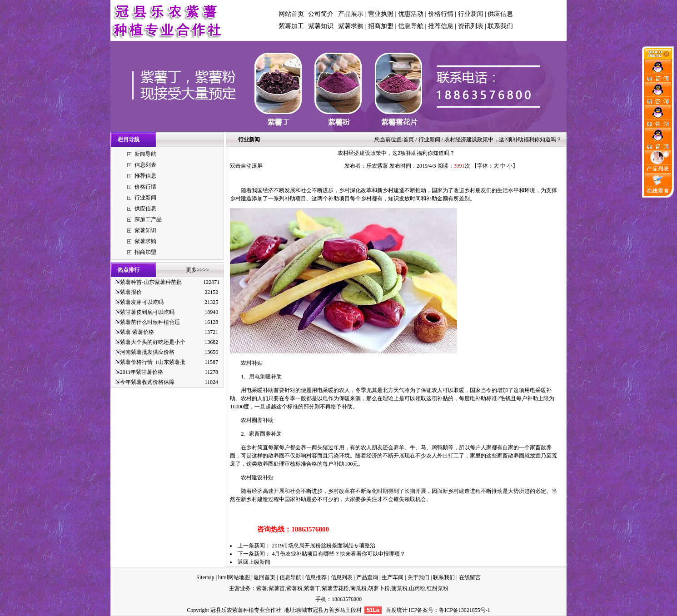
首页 (408, 139)
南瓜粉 (358, 588)
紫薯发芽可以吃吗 (142, 302)
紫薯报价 (131, 292)
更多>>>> (197, 270)
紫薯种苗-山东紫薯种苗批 (151, 282)
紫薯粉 (294, 588)
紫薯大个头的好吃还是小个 (153, 342)
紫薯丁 (312, 588)
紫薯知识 (321, 26)
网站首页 (291, 14)
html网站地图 (234, 577)
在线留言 (470, 577)
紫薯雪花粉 (335, 588)
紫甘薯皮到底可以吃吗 (147, 312)
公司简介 (321, 14)
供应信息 (500, 14)
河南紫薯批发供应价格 (147, 352)
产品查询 (367, 577)
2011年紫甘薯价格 (142, 372)
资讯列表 (471, 26)
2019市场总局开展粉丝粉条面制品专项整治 (324, 546)
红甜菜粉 (438, 588)
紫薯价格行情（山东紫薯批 (153, 362)
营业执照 (381, 14)
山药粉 (417, 588)
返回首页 (264, 577)
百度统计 (397, 610)
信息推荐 (316, 577)
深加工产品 (148, 219)
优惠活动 (411, 14)
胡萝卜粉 (379, 588)
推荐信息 (441, 26)
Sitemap (205, 577)
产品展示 (351, 14)
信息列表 (145, 165)
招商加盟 (381, 26)
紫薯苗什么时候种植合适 (150, 322)
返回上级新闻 (254, 562)
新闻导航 (145, 154)
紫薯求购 (351, 26)
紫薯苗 (277, 588)
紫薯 (262, 588)
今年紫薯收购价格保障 (147, 382)
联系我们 (500, 26)
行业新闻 (471, 14)
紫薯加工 (291, 26)
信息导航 (411, 26)
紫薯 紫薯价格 (137, 332)
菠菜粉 (399, 588)
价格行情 (441, 14)
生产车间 (393, 577)
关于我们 (418, 577)
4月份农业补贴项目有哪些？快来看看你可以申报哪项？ (338, 554)
